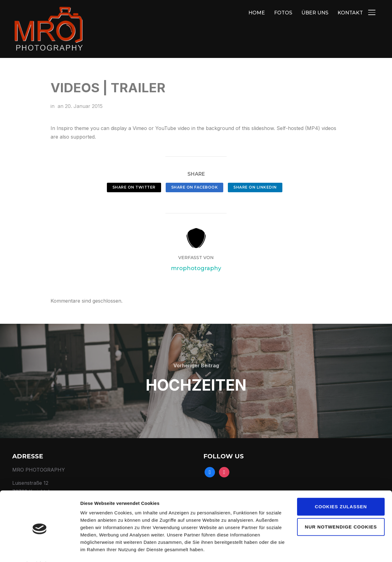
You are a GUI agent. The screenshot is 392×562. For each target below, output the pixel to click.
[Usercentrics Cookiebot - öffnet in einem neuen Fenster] (40, 550)
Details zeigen (96, 550)
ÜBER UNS (315, 13)
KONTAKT (350, 13)
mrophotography (196, 266)
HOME (257, 13)
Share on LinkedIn (255, 187)
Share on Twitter (134, 187)
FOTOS (283, 13)
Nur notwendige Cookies (341, 510)
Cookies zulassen (341, 490)
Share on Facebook (195, 187)
